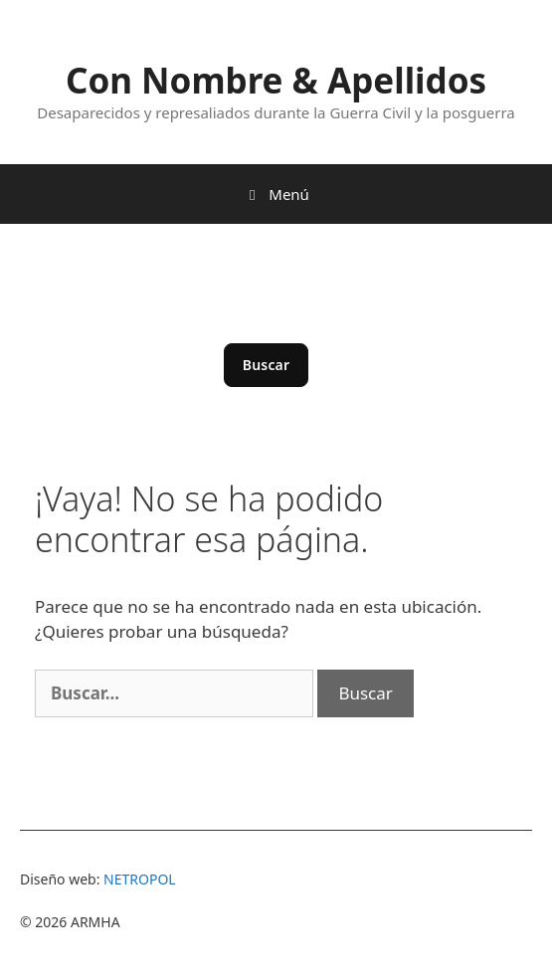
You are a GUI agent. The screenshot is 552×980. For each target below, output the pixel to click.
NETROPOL (140, 879)
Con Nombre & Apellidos (276, 80)
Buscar (267, 365)
